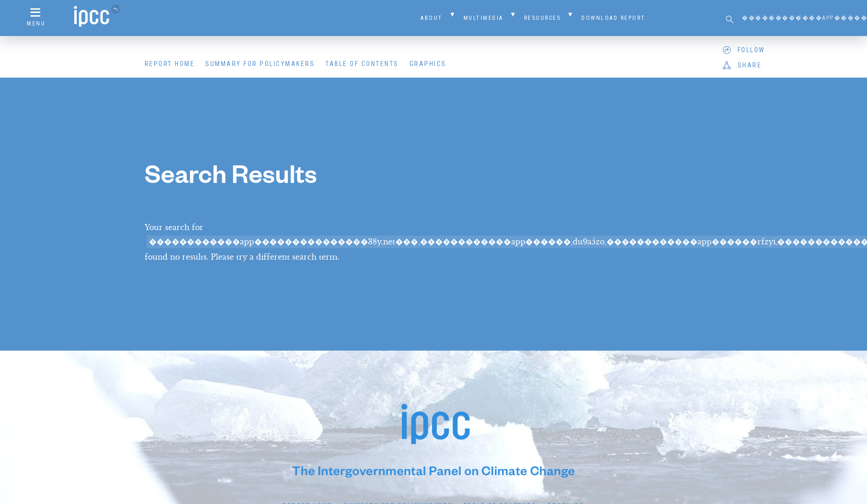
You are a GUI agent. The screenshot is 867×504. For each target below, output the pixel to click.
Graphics (428, 64)
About (432, 18)
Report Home (170, 64)
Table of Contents (362, 64)
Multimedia (483, 18)
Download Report (614, 18)
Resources (543, 18)
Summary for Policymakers (260, 64)
